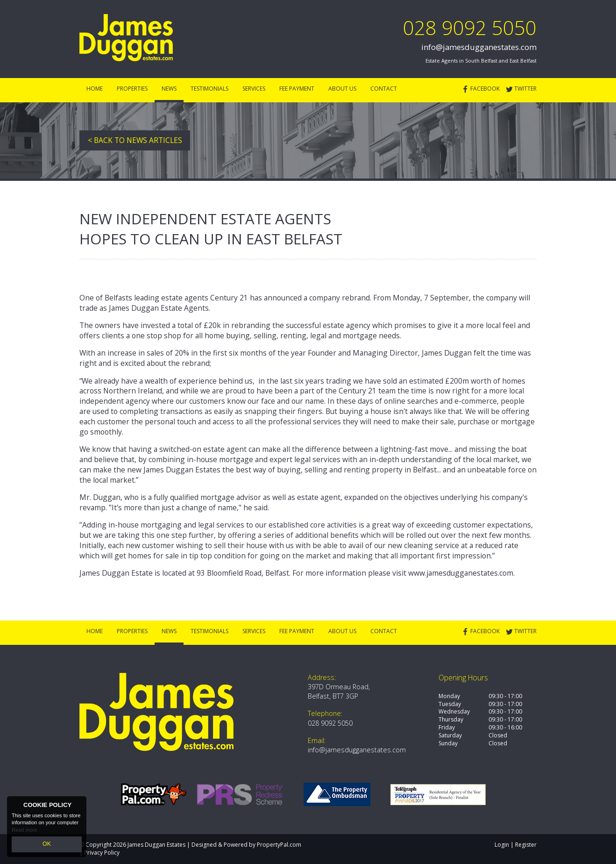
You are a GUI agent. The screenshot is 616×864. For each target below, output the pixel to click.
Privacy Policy (102, 853)
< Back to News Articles (135, 140)
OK (47, 845)
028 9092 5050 (470, 27)
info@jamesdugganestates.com (479, 47)
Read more (24, 831)
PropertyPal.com (279, 845)
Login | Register (516, 845)
